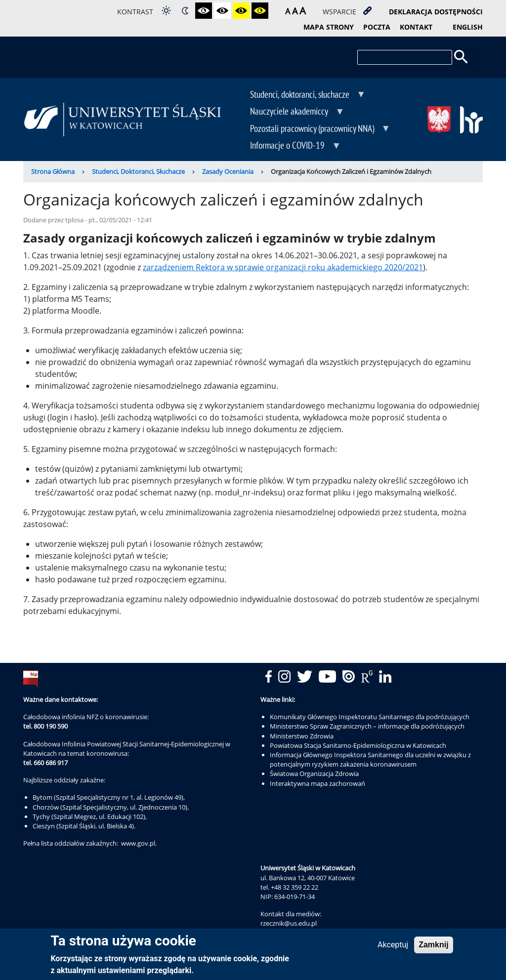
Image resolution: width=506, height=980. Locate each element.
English (468, 27)
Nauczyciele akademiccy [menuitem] (290, 112)
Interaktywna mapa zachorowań (317, 783)
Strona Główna (53, 171)
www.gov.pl (138, 843)
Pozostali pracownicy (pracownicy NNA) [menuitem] (313, 129)
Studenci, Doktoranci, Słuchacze (138, 171)
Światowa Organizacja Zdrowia (314, 774)
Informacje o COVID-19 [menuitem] (288, 146)
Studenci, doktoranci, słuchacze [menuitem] (301, 95)
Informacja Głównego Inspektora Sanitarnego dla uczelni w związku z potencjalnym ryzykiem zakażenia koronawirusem (370, 759)
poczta (377, 27)
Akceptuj (393, 946)
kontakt (416, 27)
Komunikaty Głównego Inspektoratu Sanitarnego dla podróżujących (370, 717)
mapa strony (329, 27)
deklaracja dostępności (436, 12)
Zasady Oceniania (228, 171)
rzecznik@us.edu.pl (289, 923)
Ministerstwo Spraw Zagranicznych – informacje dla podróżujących (367, 726)
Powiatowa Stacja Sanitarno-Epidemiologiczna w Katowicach (358, 745)
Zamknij (433, 946)
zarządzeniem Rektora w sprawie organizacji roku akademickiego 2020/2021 (283, 267)
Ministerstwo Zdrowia (302, 736)
